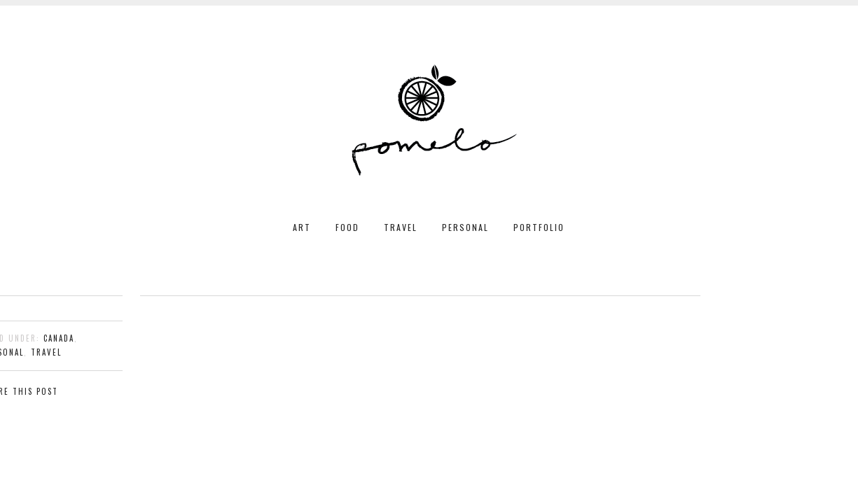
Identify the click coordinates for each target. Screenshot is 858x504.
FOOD (347, 227)
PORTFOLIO (539, 227)
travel (46, 352)
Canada (59, 338)
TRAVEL (401, 227)
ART (302, 227)
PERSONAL (465, 227)
